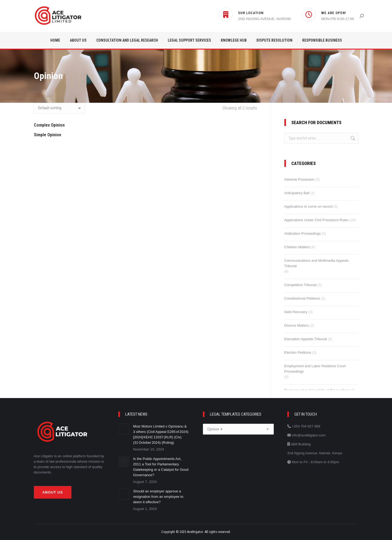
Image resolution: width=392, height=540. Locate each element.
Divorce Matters (297, 325)
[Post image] (124, 429)
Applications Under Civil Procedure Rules (317, 220)
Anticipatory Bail (297, 193)
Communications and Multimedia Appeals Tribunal (317, 263)
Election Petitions (298, 352)
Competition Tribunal (300, 285)
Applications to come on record (308, 206)
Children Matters (297, 247)
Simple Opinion (47, 135)
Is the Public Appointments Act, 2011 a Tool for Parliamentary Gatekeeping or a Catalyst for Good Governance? (161, 467)
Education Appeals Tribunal (306, 339)
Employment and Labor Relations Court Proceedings (315, 369)
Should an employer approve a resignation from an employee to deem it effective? (158, 497)
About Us (53, 492)
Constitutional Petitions (302, 298)
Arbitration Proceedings (303, 233)
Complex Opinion (49, 125)
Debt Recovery (296, 312)
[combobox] (238, 429)
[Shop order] (60, 108)
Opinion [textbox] (215, 429)
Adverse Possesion (299, 179)
